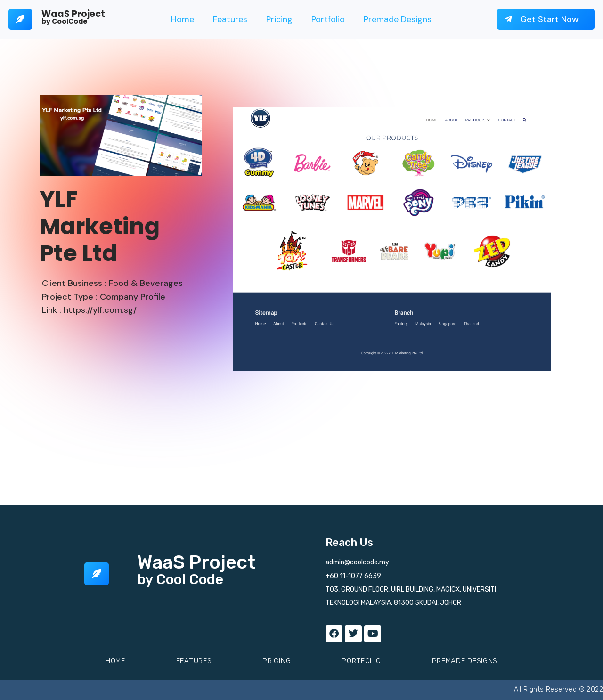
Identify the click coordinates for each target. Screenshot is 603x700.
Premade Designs (398, 19)
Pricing (279, 19)
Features (230, 19)
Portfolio (328, 19)
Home (183, 19)
